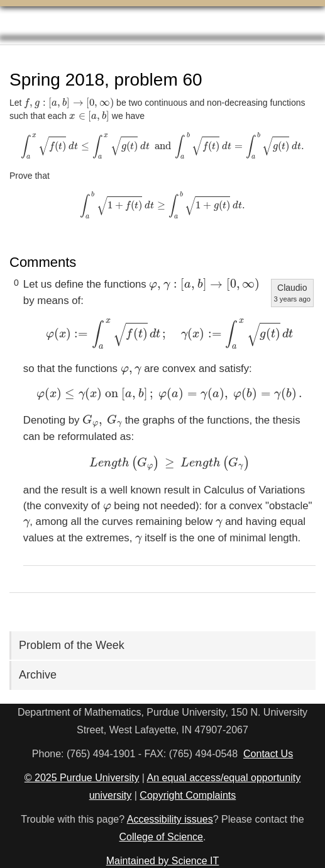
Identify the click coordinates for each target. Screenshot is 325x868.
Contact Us (268, 754)
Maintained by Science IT (163, 861)
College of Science (161, 837)
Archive (38, 675)
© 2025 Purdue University (82, 778)
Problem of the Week (72, 645)
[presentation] (69, 103)
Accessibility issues (170, 819)
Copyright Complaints (188, 795)
